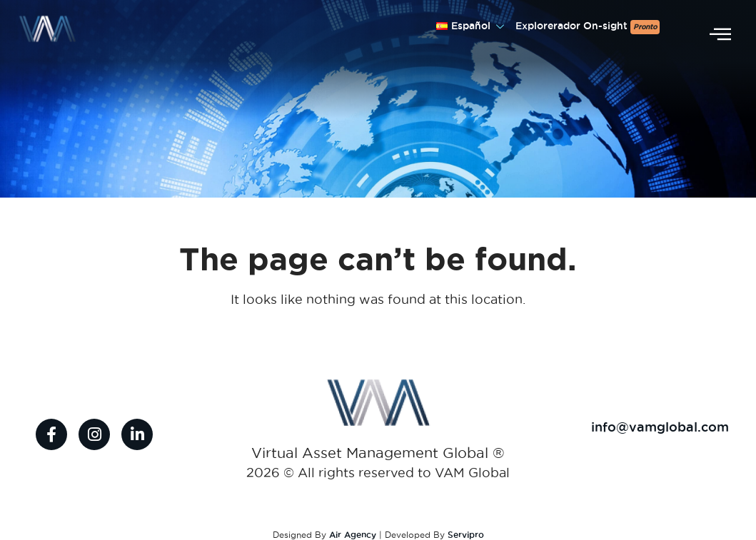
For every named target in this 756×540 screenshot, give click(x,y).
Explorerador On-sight (588, 27)
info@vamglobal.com (660, 427)
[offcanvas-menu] (720, 35)
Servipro (466, 535)
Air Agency (353, 535)
